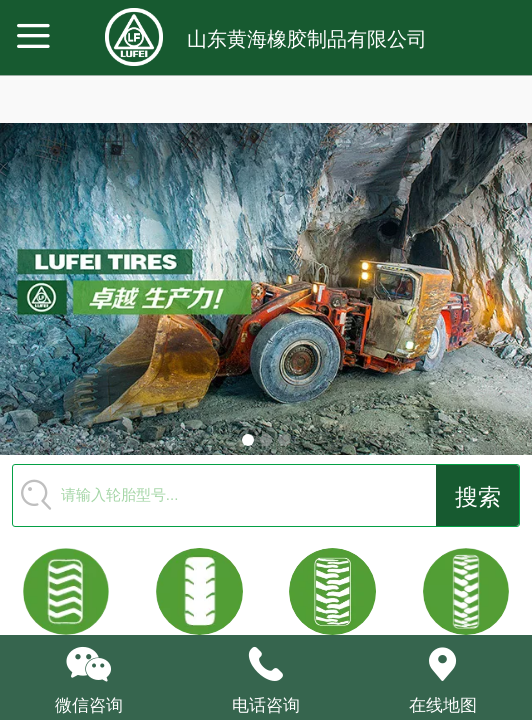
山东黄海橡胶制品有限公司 (307, 39)
